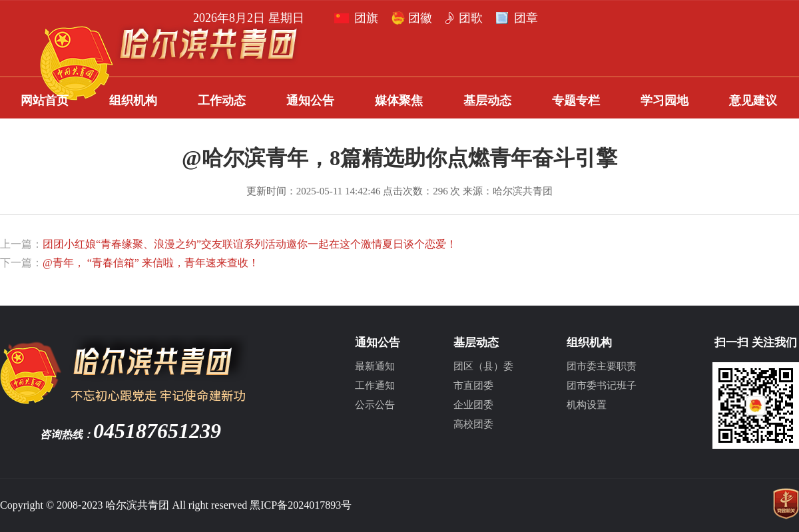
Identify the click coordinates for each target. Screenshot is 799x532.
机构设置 (587, 405)
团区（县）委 (483, 366)
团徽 (116, 18)
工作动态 (222, 101)
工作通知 (375, 386)
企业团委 (473, 405)
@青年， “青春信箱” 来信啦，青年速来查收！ (151, 263)
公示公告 (375, 405)
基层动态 (487, 101)
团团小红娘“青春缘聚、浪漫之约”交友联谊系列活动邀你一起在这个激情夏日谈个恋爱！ (250, 244)
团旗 (62, 18)
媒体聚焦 (399, 101)
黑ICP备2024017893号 (301, 505)
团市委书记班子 (602, 386)
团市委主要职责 (602, 366)
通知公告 (310, 101)
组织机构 (133, 101)
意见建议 (753, 101)
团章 (222, 18)
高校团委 (473, 424)
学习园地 (665, 101)
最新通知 (375, 366)
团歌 (166, 18)
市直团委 (473, 386)
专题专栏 (576, 101)
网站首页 (45, 101)
